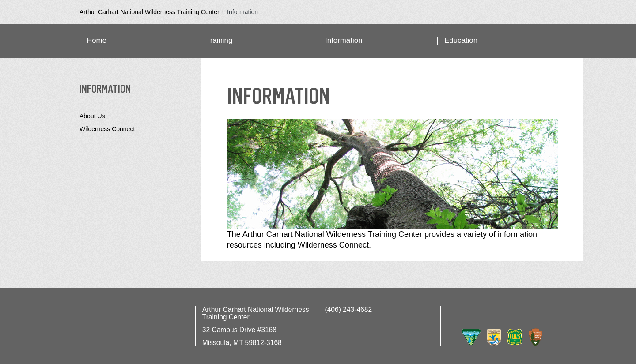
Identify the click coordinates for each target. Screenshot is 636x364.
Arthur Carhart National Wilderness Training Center (150, 12)
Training (219, 40)
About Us (92, 116)
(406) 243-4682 (349, 310)
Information (344, 40)
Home (97, 40)
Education (461, 40)
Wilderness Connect (107, 129)
